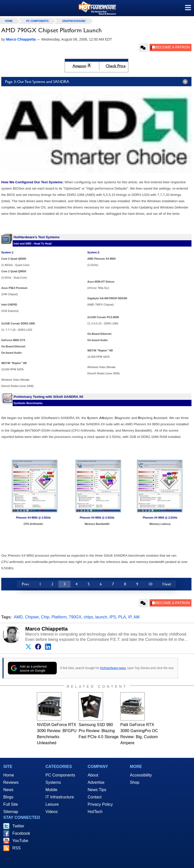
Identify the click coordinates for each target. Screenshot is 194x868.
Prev (25, 584)
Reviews (11, 782)
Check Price (116, 66)
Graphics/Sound (74, 21)
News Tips (97, 790)
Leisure (52, 804)
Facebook (21, 833)
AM (136, 617)
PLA (122, 617)
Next (167, 584)
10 (150, 584)
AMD (18, 617)
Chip (45, 617)
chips (88, 617)
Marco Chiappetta (46, 629)
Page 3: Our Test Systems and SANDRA (98, 82)
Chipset (32, 617)
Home (9, 775)
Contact (95, 797)
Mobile (51, 790)
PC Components (37, 21)
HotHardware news (113, 668)
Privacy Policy (100, 804)
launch (101, 617)
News (8, 790)
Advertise (96, 782)
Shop (135, 782)
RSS (17, 848)
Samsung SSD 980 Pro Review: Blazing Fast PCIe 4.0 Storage (99, 731)
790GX (75, 617)
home (9, 21)
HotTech (95, 812)
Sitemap (11, 812)
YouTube (20, 841)
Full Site (11, 804)
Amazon (79, 66)
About (93, 775)
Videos (52, 812)
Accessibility (141, 775)
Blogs (8, 797)
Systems (53, 782)
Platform (59, 617)
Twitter (18, 826)
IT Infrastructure (60, 797)
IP (130, 617)
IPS (113, 617)
